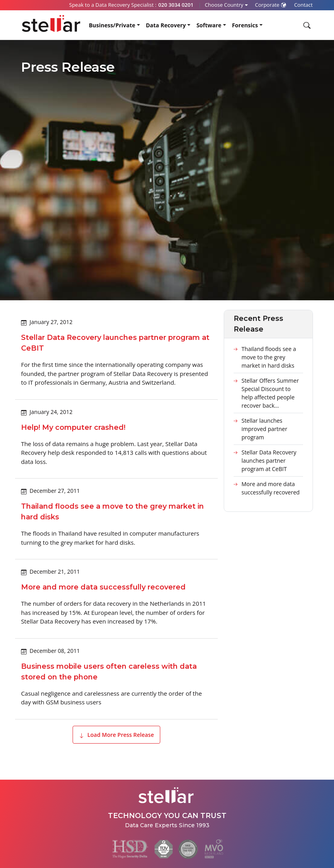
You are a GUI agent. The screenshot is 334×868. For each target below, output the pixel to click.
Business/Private (112, 25)
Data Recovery (166, 25)
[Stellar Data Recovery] (51, 24)
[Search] (306, 25)
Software (209, 25)
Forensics (245, 25)
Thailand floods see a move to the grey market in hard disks (269, 357)
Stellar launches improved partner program (265, 429)
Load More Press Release (116, 735)
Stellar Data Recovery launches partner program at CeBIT (269, 461)
